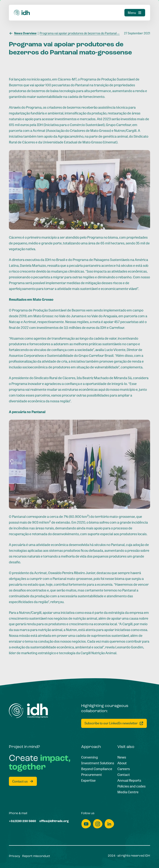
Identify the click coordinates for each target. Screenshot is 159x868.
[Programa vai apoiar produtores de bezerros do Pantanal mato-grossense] (89, 33)
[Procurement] (92, 775)
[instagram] (98, 824)
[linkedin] (109, 824)
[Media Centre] (128, 792)
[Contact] (124, 775)
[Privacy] (14, 856)
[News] (122, 757)
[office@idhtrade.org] (54, 821)
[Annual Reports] (129, 780)
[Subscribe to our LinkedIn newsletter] (114, 723)
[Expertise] (88, 780)
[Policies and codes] (131, 786)
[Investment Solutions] (98, 763)
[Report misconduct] (36, 856)
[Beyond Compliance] (97, 769)
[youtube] (86, 824)
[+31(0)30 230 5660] (22, 821)
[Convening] (90, 757)
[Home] (28, 711)
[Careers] (124, 769)
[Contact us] (23, 781)
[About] (122, 763)
